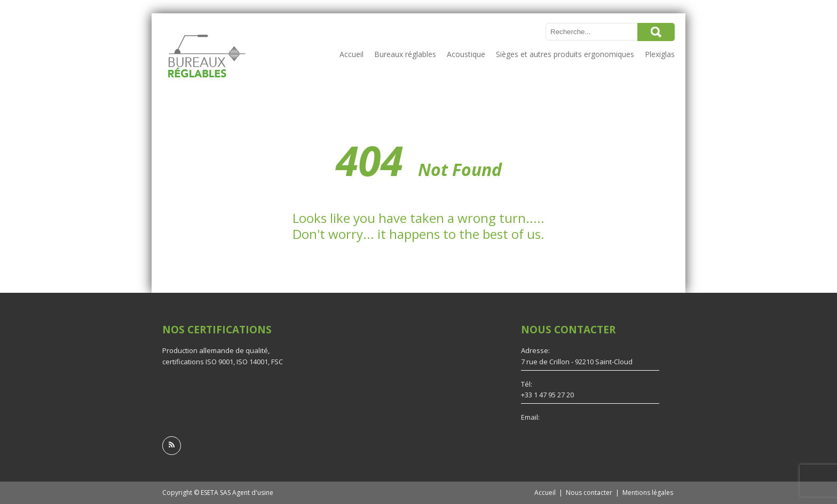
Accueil (352, 54)
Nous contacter (589, 493)
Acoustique (466, 54)
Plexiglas (660, 54)
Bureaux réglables (405, 54)
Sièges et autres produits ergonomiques (565, 54)
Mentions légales (648, 493)
